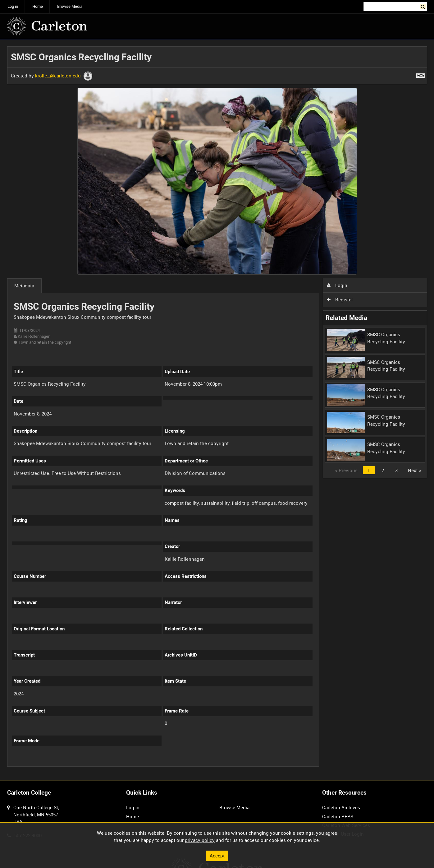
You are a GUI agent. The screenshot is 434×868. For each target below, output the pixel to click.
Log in (13, 6)
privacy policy (200, 840)
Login (337, 285)
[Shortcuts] (421, 74)
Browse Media (70, 6)
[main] (217, 410)
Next (415, 470)
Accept (217, 856)
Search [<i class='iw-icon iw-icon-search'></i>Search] (423, 6)
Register (340, 299)
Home (38, 6)
